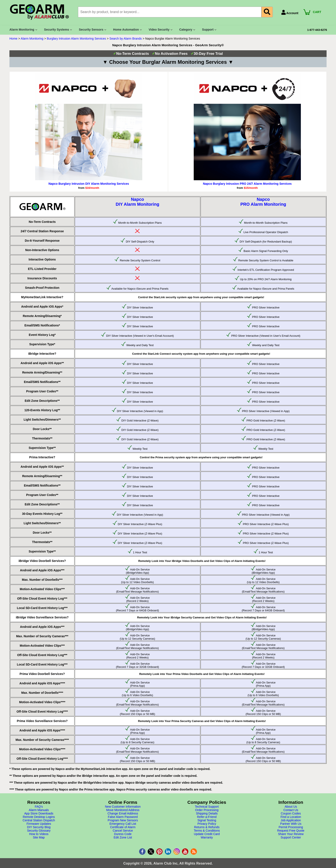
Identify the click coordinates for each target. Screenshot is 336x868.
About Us (291, 807)
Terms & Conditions (207, 831)
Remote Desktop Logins (39, 817)
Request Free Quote (291, 831)
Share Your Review (291, 834)
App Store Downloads (39, 813)
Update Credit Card (207, 834)
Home (13, 39)
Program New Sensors (123, 820)
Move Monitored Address (123, 810)
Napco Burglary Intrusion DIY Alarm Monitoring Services (89, 184)
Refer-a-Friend (207, 817)
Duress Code (123, 834)
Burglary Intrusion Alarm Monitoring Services (76, 39)
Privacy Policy (207, 824)
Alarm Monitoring (32, 39)
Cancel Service (123, 831)
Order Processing (207, 810)
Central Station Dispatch (39, 820)
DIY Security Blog (39, 827)
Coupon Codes (291, 813)
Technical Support (207, 807)
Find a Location (291, 817)
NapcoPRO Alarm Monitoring (263, 202)
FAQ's (39, 807)
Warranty (207, 837)
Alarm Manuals (39, 810)
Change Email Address (123, 813)
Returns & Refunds (207, 827)
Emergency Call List (123, 824)
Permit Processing (291, 827)
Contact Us (291, 810)
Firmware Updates (39, 824)
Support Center (291, 837)
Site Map (39, 837)
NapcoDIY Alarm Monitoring (137, 202)
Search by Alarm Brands (126, 39)
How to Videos (39, 834)
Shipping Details (207, 813)
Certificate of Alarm (123, 827)
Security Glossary (39, 831)
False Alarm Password (123, 817)
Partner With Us (291, 824)
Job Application (291, 820)
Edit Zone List (123, 837)
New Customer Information (123, 807)
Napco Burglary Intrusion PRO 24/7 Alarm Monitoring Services (247, 184)
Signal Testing (207, 820)
